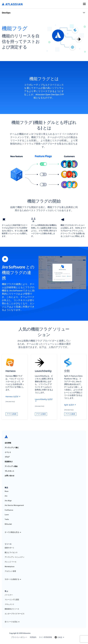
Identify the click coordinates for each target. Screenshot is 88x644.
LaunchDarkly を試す (44, 400)
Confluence (9, 510)
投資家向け (9, 462)
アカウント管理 (10, 571)
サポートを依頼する (13, 579)
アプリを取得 (12, 414)
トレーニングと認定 (12, 599)
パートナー (9, 595)
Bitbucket (8, 524)
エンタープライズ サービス (15, 614)
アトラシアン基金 (11, 466)
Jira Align (8, 501)
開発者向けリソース (12, 609)
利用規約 (33, 637)
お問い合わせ (10, 476)
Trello (7, 519)
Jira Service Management (14, 505)
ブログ (7, 457)
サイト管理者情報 (45, 637)
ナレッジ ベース (11, 562)
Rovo (7, 491)
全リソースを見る (12, 622)
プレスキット (10, 471)
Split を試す (70, 405)
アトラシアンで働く (12, 448)
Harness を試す (13, 396)
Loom (7, 515)
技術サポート (10, 548)
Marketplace (10, 566)
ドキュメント (10, 604)
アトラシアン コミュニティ (15, 557)
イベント (8, 452)
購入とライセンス (11, 552)
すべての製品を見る (13, 532)
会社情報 (8, 443)
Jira (6, 496)
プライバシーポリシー (19, 637)
